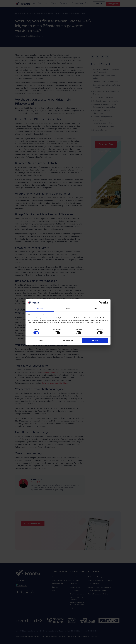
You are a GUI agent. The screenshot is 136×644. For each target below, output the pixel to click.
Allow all (95, 340)
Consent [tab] (40, 309)
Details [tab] (68, 309)
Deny (41, 340)
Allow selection (68, 340)
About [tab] (96, 309)
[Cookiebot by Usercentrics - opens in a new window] (100, 303)
